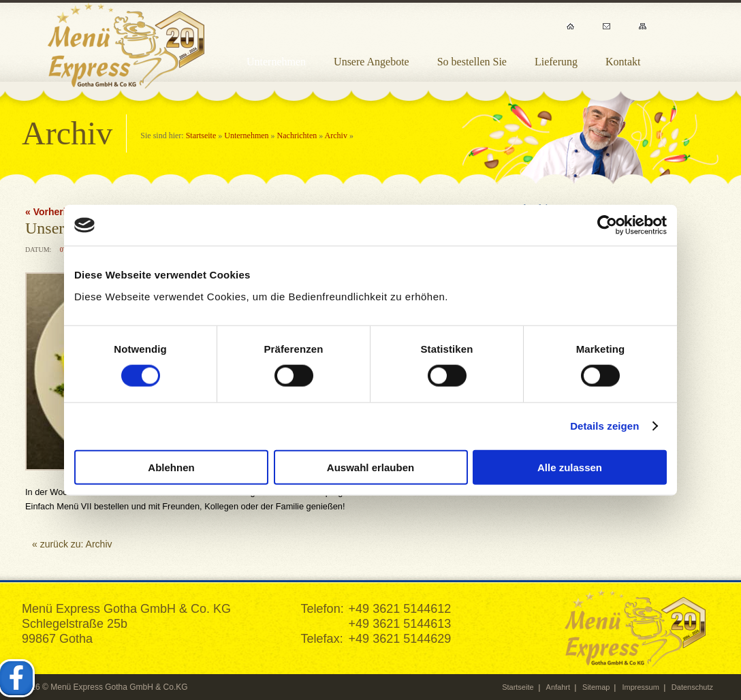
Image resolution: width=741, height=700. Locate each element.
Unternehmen (246, 136)
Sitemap (596, 687)
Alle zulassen (570, 467)
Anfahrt (558, 687)
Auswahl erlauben (370, 467)
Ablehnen (171, 467)
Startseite (201, 136)
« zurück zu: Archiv (72, 544)
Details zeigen (604, 426)
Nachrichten (297, 136)
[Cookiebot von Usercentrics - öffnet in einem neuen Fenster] (607, 225)
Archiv (336, 136)
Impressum (640, 687)
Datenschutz (692, 687)
